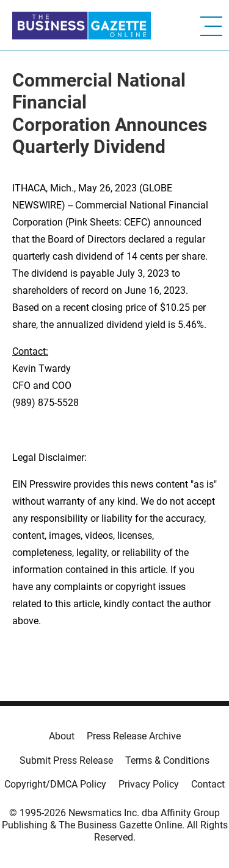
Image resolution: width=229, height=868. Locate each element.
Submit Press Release (66, 760)
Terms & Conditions (167, 760)
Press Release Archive (134, 736)
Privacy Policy (149, 784)
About (62, 736)
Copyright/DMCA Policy (55, 784)
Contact (208, 784)
